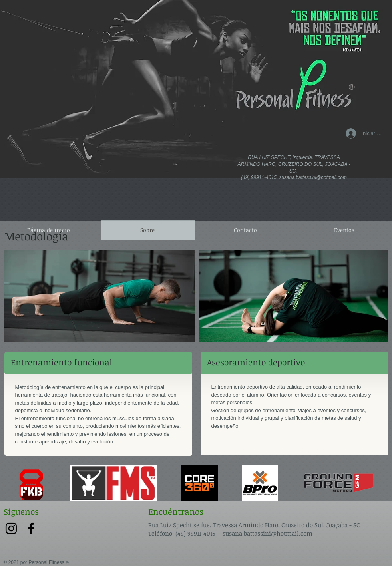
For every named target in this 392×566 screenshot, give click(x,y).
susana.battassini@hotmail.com (313, 177)
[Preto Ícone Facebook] (31, 528)
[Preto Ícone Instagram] (11, 528)
